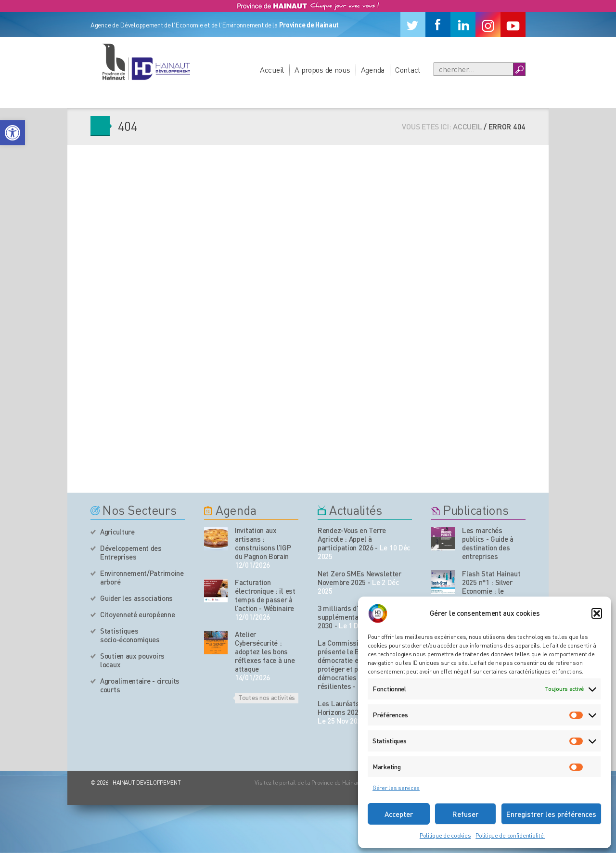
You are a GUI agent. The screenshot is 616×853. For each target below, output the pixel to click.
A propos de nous (322, 70)
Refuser (465, 814)
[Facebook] (438, 25)
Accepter (399, 814)
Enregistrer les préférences (551, 814)
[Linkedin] (463, 25)
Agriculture (117, 532)
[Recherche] (474, 69)
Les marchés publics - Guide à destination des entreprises (488, 543)
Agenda (373, 70)
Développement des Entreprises (131, 552)
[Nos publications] (443, 539)
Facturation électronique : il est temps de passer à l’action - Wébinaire (265, 595)
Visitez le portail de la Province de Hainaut (308, 783)
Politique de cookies (445, 835)
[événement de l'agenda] (216, 539)
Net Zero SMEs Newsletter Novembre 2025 (359, 578)
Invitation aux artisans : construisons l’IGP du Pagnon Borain (263, 543)
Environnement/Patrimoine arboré (142, 577)
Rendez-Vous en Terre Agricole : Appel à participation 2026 (352, 539)
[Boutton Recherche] (519, 69)
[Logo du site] (146, 62)
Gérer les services (396, 788)
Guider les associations (136, 598)
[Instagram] (488, 25)
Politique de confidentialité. (510, 835)
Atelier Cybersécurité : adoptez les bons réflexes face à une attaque (265, 651)
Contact (408, 70)
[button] (13, 133)
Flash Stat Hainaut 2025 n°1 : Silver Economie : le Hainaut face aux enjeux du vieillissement (491, 595)
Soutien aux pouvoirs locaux (132, 660)
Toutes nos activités (267, 697)
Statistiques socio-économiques (130, 635)
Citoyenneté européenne (137, 614)
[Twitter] (413, 25)
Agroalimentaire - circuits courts (140, 685)
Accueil (272, 70)
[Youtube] (513, 25)
